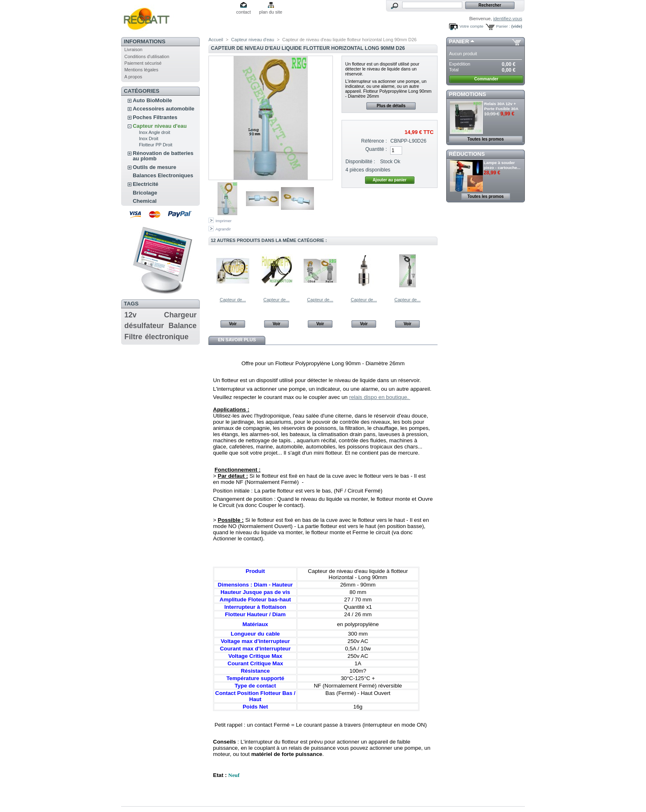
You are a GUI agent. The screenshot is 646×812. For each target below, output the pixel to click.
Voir (233, 324)
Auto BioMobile (152, 100)
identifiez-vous (508, 19)
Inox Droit (149, 138)
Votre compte (471, 26)
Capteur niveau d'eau (160, 126)
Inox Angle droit (154, 132)
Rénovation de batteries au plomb (163, 156)
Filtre (133, 337)
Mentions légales (142, 70)
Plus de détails (391, 106)
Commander (486, 79)
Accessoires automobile (164, 109)
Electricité (145, 184)
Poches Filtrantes (155, 117)
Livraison (133, 49)
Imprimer (224, 221)
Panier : (503, 26)
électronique (167, 337)
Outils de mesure (154, 167)
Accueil (216, 40)
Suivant (434, 270)
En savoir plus (237, 340)
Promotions (468, 94)
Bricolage (145, 193)
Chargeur (180, 315)
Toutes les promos (486, 139)
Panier (459, 41)
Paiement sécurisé (143, 63)
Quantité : (376, 149)
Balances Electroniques (163, 175)
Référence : (374, 141)
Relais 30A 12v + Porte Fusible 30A (501, 106)
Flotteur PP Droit (156, 145)
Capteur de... (233, 300)
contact (243, 12)
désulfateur (144, 326)
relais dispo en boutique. (379, 397)
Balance (183, 326)
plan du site (271, 12)
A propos (133, 77)
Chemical (145, 201)
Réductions (467, 154)
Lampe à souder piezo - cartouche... (502, 165)
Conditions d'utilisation (147, 56)
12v (131, 315)
